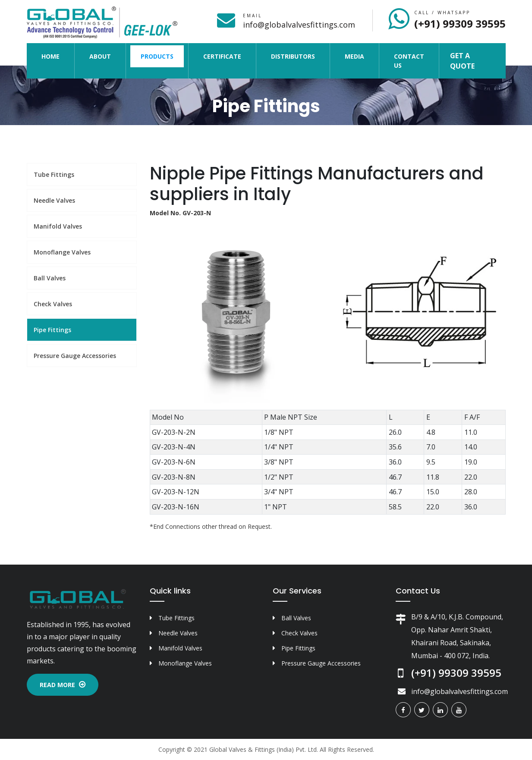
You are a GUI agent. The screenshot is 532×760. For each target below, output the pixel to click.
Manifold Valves (58, 226)
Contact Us (409, 61)
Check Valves (53, 304)
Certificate (222, 56)
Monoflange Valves (62, 252)
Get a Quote (462, 61)
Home (56, 56)
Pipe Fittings (52, 330)
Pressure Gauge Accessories (75, 356)
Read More (63, 685)
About (100, 56)
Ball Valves (50, 278)
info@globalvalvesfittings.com (299, 25)
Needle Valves (54, 200)
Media (354, 56)
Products (157, 56)
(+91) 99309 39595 (460, 24)
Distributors (293, 56)
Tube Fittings (54, 174)
